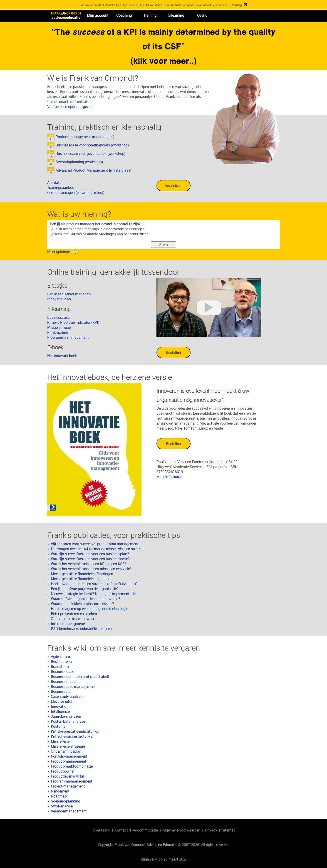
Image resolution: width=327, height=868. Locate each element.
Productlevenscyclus (68, 776)
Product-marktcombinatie (72, 766)
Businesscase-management (73, 686)
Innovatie (58, 706)
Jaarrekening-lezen (66, 716)
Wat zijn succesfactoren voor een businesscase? (90, 559)
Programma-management (72, 781)
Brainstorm (60, 666)
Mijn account (98, 15)
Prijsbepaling (58, 332)
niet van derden (154, 5)
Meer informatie (169, 477)
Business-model (64, 681)
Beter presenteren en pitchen (74, 614)
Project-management (68, 786)
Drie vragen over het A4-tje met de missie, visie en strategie (98, 549)
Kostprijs (58, 726)
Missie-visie (60, 741)
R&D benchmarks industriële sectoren (81, 629)
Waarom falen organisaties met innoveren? (85, 599)
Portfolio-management (69, 756)
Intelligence (60, 711)
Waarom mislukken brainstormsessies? (82, 604)
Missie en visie (59, 327)
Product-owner (63, 771)
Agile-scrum (60, 656)
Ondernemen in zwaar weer (73, 619)
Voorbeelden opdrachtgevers (70, 107)
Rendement (60, 791)
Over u (202, 15)
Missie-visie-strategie (68, 746)
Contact (121, 830)
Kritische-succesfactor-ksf (72, 736)
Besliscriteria (61, 661)
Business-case (62, 671)
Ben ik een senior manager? (69, 294)
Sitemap (229, 830)
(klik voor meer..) (163, 61)
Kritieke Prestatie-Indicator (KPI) (73, 322)
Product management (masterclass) (85, 137)
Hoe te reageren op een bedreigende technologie (89, 609)
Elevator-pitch (62, 701)
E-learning (176, 15)
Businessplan (62, 691)
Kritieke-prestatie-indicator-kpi (75, 731)
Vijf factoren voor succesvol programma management (95, 544)
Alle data (54, 182)
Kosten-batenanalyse (68, 721)
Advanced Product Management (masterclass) (93, 170)
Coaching (124, 15)
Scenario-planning (66, 801)
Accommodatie (145, 830)
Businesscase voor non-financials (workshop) (92, 145)
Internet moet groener (68, 624)
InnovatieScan (59, 299)
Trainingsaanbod (61, 187)
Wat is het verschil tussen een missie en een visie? (91, 569)
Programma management (68, 337)
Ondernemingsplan (66, 751)
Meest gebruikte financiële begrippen (81, 579)
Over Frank (102, 830)
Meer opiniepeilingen (64, 252)
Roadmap (59, 796)
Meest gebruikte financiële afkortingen (82, 574)
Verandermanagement (69, 811)
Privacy (211, 830)
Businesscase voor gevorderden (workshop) (90, 153)
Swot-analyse (62, 806)
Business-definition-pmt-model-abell (80, 676)
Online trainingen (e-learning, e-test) (76, 192)
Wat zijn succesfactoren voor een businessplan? (90, 554)
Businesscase (58, 317)
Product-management (69, 761)
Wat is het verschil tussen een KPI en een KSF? (89, 564)
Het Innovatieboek (62, 356)
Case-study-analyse (67, 696)
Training (150, 15)
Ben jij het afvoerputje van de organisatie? (85, 589)
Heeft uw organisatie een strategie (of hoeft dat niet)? (94, 584)
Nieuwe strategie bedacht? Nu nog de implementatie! (94, 594)
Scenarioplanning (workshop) (79, 162)
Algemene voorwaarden (181, 830)
